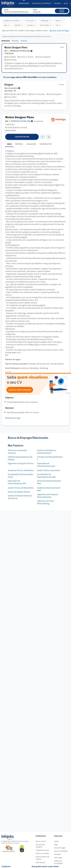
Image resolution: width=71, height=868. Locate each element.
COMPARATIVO (46, 144)
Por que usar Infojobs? (40, 846)
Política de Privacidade (58, 862)
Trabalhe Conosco (42, 850)
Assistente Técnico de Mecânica (21, 470)
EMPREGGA (21, 51)
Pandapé (57, 854)
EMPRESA (19, 144)
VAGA (9, 144)
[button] (62, 11)
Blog (66, 3)
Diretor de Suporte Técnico (19, 492)
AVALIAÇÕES (31, 144)
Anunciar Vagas (60, 848)
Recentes (15, 41)
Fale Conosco (40, 862)
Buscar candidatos (61, 851)
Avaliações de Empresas (42, 3)
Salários (58, 3)
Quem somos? (41, 841)
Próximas (24, 41)
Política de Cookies (42, 853)
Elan (12, 88)
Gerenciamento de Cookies (42, 858)
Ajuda (56, 841)
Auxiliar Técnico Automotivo (49, 470)
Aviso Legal (58, 858)
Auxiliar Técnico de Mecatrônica (21, 488)
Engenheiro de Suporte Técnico (21, 463)
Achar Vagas (24, 3)
